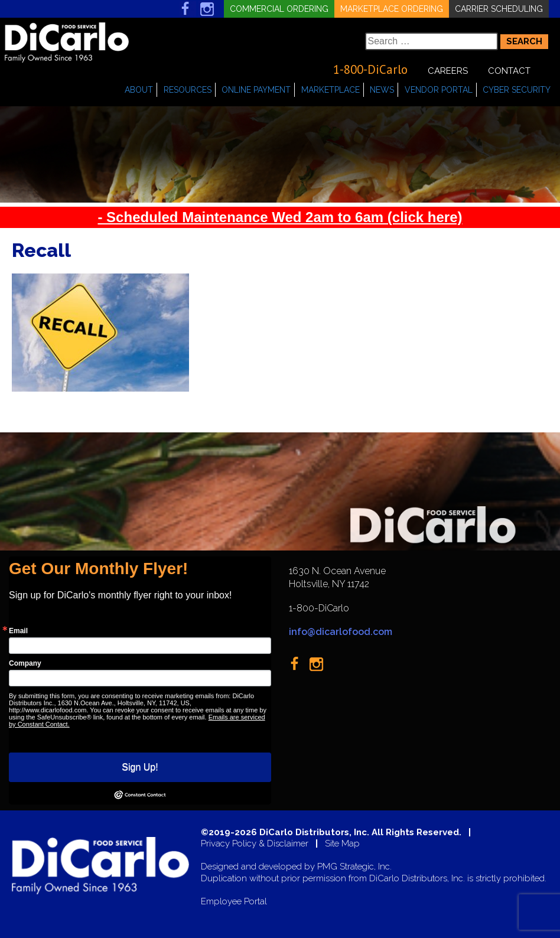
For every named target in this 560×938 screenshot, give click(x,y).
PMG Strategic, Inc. (354, 867)
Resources (188, 90)
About (139, 90)
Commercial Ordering (279, 9)
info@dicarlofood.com (341, 632)
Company (25, 663)
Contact (509, 71)
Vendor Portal (439, 90)
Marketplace (331, 90)
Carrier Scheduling (499, 9)
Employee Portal (234, 902)
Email (18, 631)
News (382, 90)
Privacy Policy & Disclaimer (255, 844)
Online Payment (256, 90)
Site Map (342, 844)
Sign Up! (140, 767)
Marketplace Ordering (392, 9)
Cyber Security (517, 90)
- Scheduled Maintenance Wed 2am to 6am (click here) (280, 217)
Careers (448, 71)
